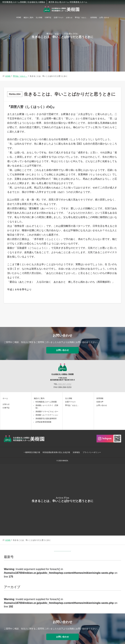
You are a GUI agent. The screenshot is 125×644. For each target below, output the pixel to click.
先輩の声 (100, 399)
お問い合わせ (104, 17)
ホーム (5, 396)
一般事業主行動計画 (30, 450)
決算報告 (77, 450)
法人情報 (39, 17)
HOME (19, 17)
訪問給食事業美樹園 (43, 419)
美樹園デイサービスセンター (47, 409)
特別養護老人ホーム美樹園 (46, 399)
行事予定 (48, 17)
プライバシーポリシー (93, 450)
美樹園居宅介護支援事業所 (46, 416)
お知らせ (69, 17)
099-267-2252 (65, 381)
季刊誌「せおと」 (81, 17)
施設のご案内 (28, 17)
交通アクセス (59, 17)
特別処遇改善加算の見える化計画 (56, 450)
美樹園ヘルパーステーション (47, 412)
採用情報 (94, 17)
